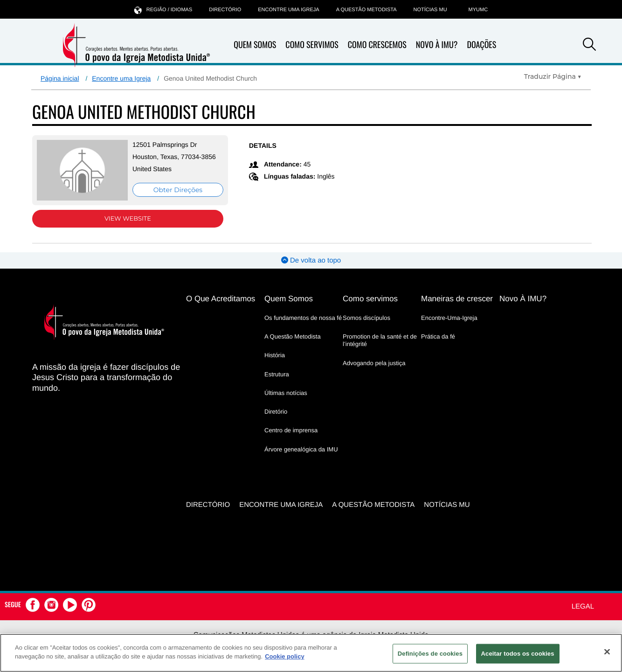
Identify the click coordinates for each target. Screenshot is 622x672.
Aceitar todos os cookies (518, 654)
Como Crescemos (377, 45)
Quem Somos (255, 45)
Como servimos (370, 299)
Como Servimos (312, 45)
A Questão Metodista (366, 10)
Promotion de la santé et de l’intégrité (380, 340)
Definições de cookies (430, 654)
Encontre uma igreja (288, 10)
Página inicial (60, 78)
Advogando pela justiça (374, 363)
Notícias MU (430, 10)
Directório (225, 10)
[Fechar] (607, 651)
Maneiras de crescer (457, 299)
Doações (481, 45)
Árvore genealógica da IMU (301, 449)
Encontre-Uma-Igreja (449, 318)
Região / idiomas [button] (163, 10)
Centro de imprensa (291, 430)
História (275, 355)
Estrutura (277, 374)
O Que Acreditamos (221, 299)
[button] (589, 46)
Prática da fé (438, 336)
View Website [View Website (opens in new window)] (128, 219)
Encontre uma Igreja (121, 78)
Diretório (276, 412)
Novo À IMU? (437, 45)
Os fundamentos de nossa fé (303, 318)
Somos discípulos (366, 318)
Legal (583, 606)
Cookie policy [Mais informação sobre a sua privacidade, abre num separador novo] (285, 656)
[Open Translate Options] (553, 76)
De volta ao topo (311, 260)
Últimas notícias (286, 393)
